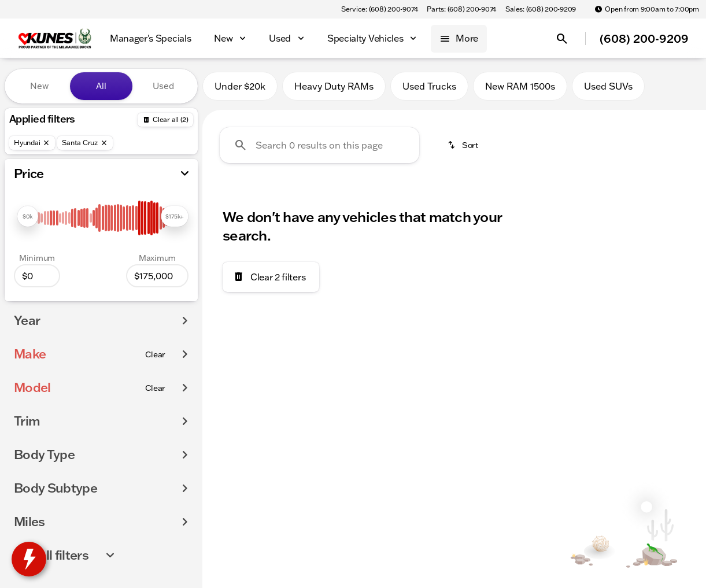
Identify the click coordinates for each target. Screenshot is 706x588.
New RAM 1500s (520, 86)
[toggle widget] (29, 559)
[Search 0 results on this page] (319, 145)
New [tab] (39, 86)
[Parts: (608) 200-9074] (461, 9)
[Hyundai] (32, 143)
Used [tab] (163, 86)
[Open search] (562, 39)
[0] (37, 276)
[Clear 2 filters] (271, 277)
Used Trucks (429, 86)
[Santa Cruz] (85, 143)
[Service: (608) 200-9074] (379, 9)
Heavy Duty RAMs (334, 86)
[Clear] (155, 354)
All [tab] (101, 86)
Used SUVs (608, 86)
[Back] (165, 120)
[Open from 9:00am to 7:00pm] (647, 9)
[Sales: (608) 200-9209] (541, 9)
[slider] (28, 216)
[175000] (157, 276)
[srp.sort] (464, 145)
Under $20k (240, 86)
